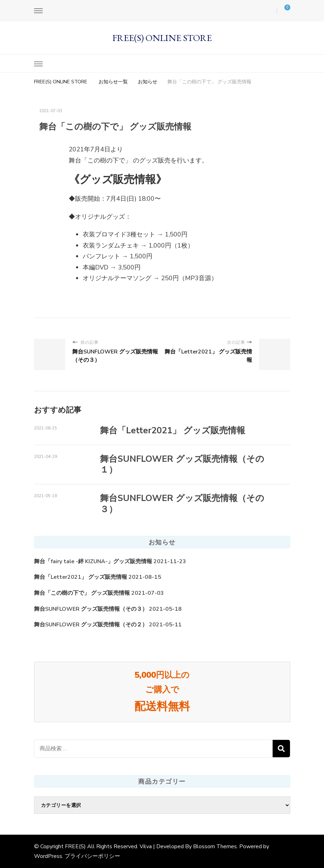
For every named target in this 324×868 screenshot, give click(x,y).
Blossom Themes (215, 846)
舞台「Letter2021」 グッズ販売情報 (173, 431)
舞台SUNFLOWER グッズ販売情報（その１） (182, 464)
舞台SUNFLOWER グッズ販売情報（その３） (182, 504)
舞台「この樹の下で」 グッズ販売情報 (82, 593)
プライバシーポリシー (92, 856)
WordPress (48, 856)
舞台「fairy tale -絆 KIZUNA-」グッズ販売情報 (93, 561)
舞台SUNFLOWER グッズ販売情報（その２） (91, 625)
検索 (281, 749)
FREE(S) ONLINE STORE (162, 38)
